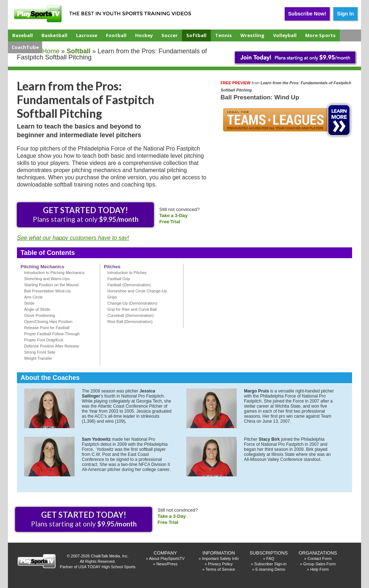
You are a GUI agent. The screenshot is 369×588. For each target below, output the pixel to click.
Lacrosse (87, 35)
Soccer (170, 35)
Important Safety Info (220, 558)
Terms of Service (220, 569)
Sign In (345, 14)
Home (51, 51)
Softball (196, 35)
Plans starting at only (86, 214)
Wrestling (252, 35)
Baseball (23, 35)
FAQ (270, 558)
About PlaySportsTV (167, 558)
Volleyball (285, 35)
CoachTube (25, 47)
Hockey (144, 35)
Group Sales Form (320, 564)
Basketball (54, 35)
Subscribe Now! (307, 14)
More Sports (320, 35)
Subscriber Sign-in (270, 564)
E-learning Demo (270, 569)
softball (79, 51)
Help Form (319, 569)
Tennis (223, 35)
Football (116, 35)
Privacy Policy (220, 564)
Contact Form (319, 558)
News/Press (167, 564)
